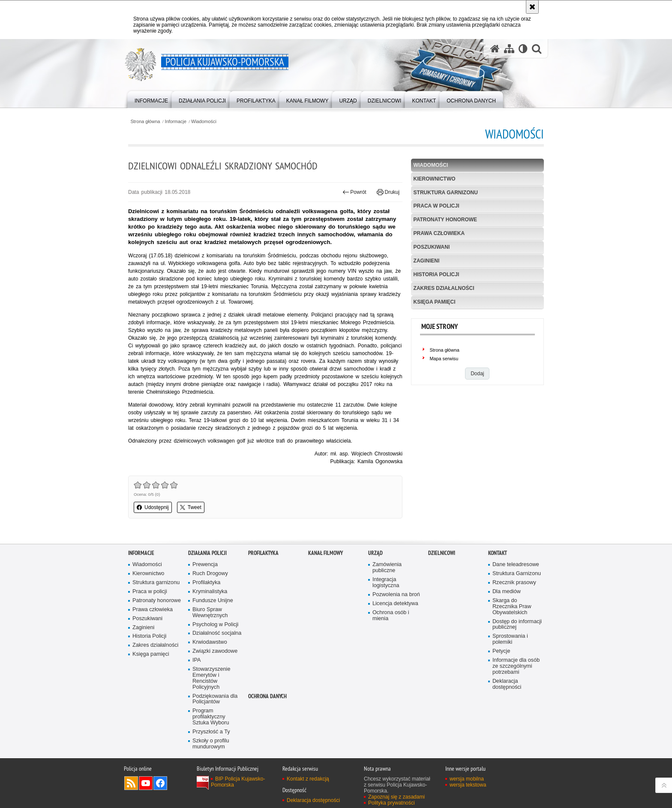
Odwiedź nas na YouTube (146, 783)
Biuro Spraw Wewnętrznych (210, 613)
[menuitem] (151, 99)
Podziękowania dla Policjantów (215, 699)
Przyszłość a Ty (211, 732)
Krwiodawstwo (210, 642)
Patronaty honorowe (445, 220)
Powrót (354, 192)
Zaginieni (427, 261)
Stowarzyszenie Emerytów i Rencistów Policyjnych (211, 678)
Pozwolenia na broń (396, 595)
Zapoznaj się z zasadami (396, 797)
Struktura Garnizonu (517, 574)
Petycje (501, 651)
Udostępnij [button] (153, 507)
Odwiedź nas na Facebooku (160, 783)
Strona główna (145, 122)
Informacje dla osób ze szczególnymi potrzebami (516, 666)
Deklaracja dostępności (507, 684)
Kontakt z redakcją (308, 779)
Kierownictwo (435, 179)
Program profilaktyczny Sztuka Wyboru (211, 717)
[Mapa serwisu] (509, 49)
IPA (196, 660)
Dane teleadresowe (516, 565)
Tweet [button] (191, 507)
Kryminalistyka (210, 592)
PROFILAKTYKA (263, 553)
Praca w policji (436, 206)
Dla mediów (507, 592)
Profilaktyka (206, 583)
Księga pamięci (435, 302)
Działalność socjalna (217, 633)
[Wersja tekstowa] (523, 49)
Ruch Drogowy (210, 574)
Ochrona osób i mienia (391, 616)
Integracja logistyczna (386, 583)
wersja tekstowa (468, 785)
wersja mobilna (467, 779)
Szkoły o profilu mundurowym (211, 744)
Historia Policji (436, 274)
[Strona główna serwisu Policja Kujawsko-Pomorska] (495, 49)
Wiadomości (204, 122)
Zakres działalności (444, 288)
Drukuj (388, 192)
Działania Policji (207, 553)
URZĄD (375, 553)
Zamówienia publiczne (387, 568)
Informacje (176, 122)
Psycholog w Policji (215, 625)
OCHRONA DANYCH (267, 696)
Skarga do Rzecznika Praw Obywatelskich (512, 607)
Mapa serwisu (444, 359)
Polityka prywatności (391, 803)
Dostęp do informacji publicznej (517, 625)
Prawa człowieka (439, 233)
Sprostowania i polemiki (510, 639)
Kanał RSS (131, 783)
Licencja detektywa (395, 604)
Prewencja (205, 565)
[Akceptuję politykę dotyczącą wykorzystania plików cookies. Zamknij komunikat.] (532, 7)
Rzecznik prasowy (514, 583)
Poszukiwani (432, 247)
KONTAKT (498, 553)
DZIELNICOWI (442, 553)
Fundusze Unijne (213, 601)
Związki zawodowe (215, 651)
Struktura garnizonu (446, 193)
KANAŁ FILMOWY (325, 553)
